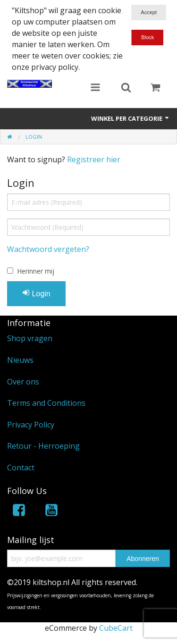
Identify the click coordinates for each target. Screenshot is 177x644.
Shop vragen (30, 338)
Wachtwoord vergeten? (48, 249)
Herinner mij (36, 271)
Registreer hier (94, 159)
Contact (21, 468)
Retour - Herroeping (43, 446)
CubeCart (116, 628)
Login (36, 293)
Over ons (23, 382)
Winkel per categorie (131, 118)
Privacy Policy (31, 425)
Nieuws (20, 360)
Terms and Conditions (46, 403)
